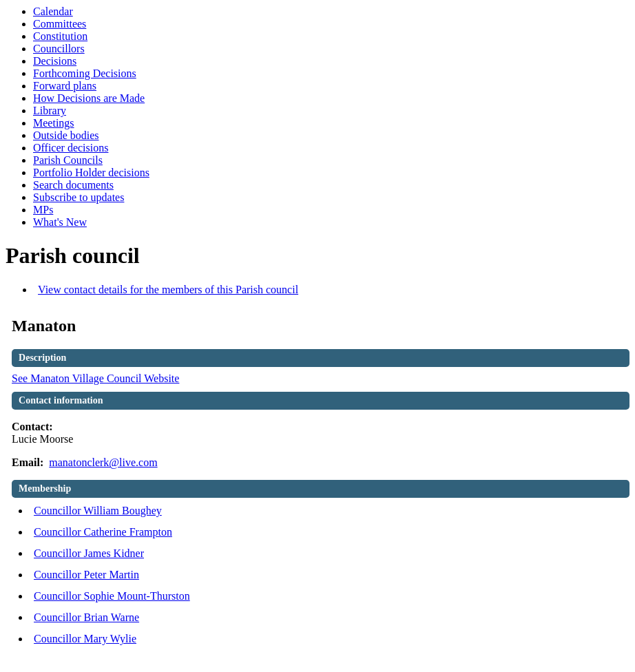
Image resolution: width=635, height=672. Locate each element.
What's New (60, 222)
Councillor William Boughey (98, 511)
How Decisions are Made (89, 98)
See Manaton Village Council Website (95, 378)
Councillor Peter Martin (86, 575)
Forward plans (65, 86)
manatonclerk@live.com (103, 462)
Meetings (54, 123)
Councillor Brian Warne (86, 617)
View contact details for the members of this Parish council (168, 290)
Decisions (55, 61)
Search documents (73, 185)
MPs (43, 210)
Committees (60, 24)
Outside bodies (66, 135)
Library (50, 111)
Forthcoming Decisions (85, 73)
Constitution (60, 36)
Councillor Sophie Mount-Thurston (112, 596)
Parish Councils (68, 160)
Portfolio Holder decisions (91, 172)
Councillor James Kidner (89, 553)
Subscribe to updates (79, 197)
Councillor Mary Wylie (85, 639)
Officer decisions (71, 148)
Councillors (59, 49)
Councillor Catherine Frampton (103, 532)
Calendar (53, 11)
